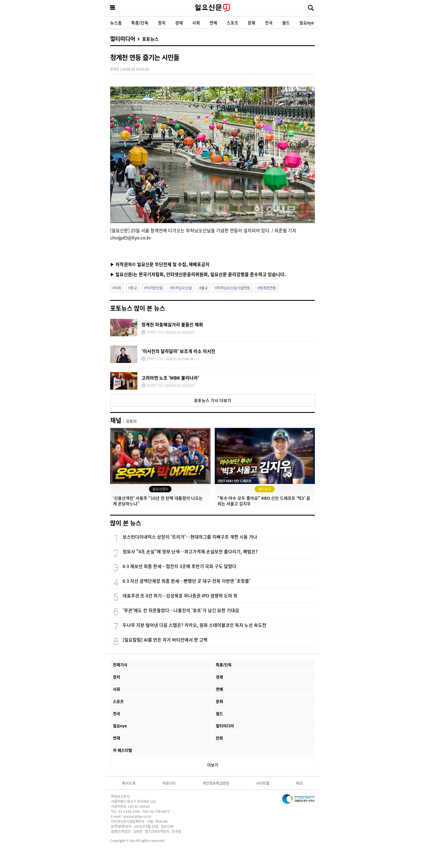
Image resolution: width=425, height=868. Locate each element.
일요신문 (213, 8)
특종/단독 (140, 23)
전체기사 (120, 665)
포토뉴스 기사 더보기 (213, 400)
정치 (162, 23)
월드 (286, 23)
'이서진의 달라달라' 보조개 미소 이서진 (178, 351)
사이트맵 (263, 783)
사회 (196, 23)
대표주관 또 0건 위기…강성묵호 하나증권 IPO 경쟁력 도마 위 (180, 596)
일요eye (307, 23)
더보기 (213, 765)
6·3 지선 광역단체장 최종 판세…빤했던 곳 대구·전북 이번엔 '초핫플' (187, 581)
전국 (269, 23)
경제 (179, 23)
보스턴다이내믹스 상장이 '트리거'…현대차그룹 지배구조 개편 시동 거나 (190, 537)
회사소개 (129, 783)
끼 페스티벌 (122, 750)
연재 (117, 738)
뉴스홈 (116, 23)
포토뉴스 (150, 39)
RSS (300, 783)
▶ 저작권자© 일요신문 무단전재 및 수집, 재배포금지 (160, 264)
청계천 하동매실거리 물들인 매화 (172, 324)
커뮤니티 (169, 783)
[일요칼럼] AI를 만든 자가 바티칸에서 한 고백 (165, 640)
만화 (219, 738)
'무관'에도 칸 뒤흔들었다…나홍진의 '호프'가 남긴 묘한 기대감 (181, 610)
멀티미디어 (123, 39)
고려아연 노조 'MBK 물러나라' (170, 378)
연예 (213, 23)
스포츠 (232, 23)
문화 (252, 23)
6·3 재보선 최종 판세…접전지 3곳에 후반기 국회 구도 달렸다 (179, 566)
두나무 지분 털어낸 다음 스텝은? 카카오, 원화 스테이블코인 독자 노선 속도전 (194, 625)
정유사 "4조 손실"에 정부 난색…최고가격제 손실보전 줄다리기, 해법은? (190, 551)
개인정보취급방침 (216, 783)
